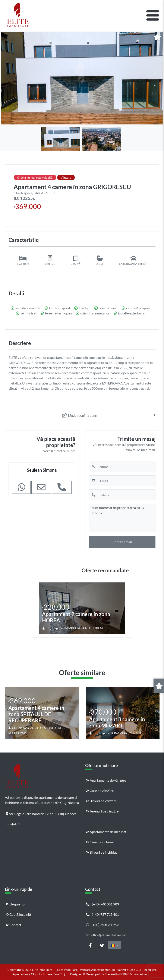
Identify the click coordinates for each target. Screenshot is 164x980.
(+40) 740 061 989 (102, 904)
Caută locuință (18, 914)
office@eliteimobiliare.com (107, 935)
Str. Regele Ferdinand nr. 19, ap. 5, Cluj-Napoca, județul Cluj (41, 815)
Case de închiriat (100, 842)
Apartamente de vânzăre (106, 780)
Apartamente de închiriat (106, 832)
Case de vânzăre (100, 791)
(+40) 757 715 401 (102, 914)
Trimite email (122, 542)
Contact (14, 925)
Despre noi (16, 904)
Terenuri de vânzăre (102, 811)
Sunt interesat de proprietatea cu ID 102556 (122, 518)
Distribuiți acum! (80, 415)
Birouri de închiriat (102, 852)
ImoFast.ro (140, 974)
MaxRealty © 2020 (117, 974)
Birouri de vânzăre (101, 801)
